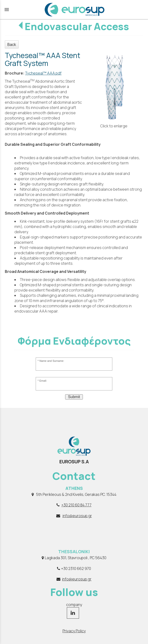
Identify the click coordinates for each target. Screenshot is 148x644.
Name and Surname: (52, 361)
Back (12, 44)
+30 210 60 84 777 (76, 505)
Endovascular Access (77, 26)
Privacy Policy (74, 631)
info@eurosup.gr (77, 516)
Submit (74, 397)
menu (7, 10)
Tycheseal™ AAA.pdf (43, 73)
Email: (43, 381)
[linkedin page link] (73, 613)
